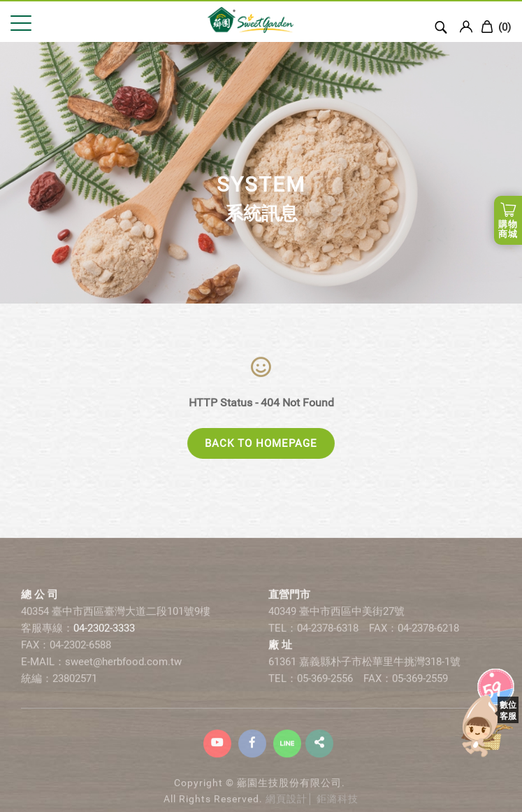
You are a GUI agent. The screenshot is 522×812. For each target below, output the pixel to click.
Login (466, 27)
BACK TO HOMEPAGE (261, 443)
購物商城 (508, 229)
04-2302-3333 (104, 637)
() (496, 27)
